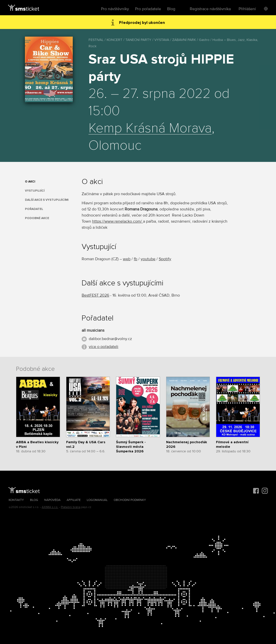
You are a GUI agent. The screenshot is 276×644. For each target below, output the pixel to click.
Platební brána (71, 507)
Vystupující (35, 191)
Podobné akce (37, 218)
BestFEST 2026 (95, 295)
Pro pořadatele (148, 9)
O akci (30, 182)
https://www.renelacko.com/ (118, 221)
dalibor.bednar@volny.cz (110, 339)
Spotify (165, 259)
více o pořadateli (104, 347)
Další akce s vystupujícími (47, 200)
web (127, 259)
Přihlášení (247, 9)
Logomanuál (97, 500)
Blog (171, 9)
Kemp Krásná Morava (150, 128)
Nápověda (52, 500)
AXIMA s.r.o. (50, 507)
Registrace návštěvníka (210, 9)
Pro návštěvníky (115, 9)
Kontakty (16, 500)
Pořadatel (34, 209)
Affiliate (74, 500)
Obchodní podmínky (130, 500)
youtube (148, 259)
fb (136, 259)
